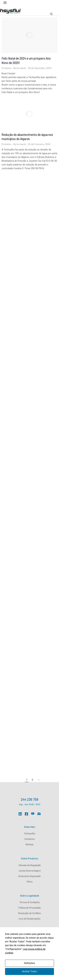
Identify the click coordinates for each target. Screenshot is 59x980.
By (20, 68)
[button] (5, 3)
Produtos (6, 68)
